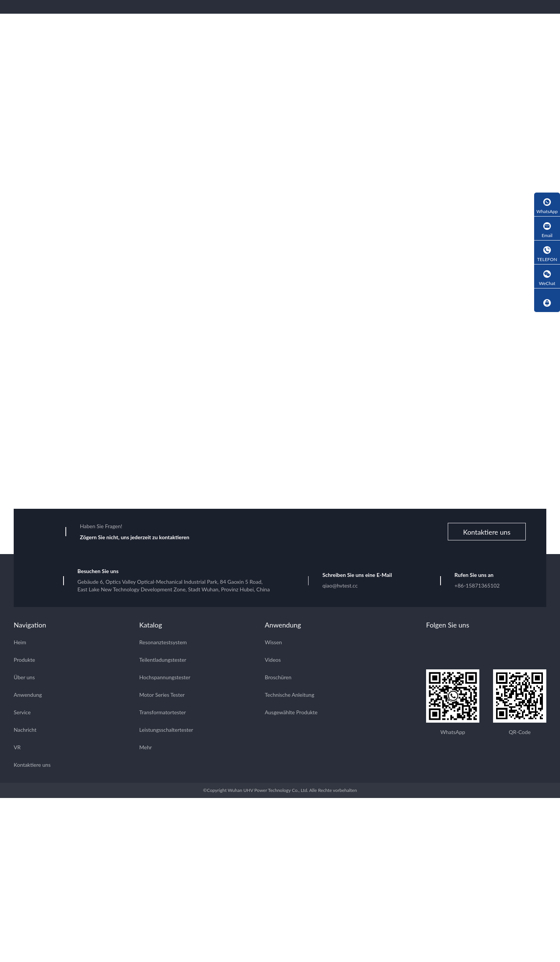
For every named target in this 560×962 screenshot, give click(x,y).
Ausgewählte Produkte (291, 713)
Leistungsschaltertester (166, 731)
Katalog (151, 626)
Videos (273, 661)
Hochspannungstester (165, 678)
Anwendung (28, 696)
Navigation (30, 626)
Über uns (24, 678)
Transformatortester (163, 713)
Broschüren (278, 678)
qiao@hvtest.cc (340, 587)
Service (22, 713)
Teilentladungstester (163, 661)
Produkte (24, 661)
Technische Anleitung (290, 696)
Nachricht (25, 731)
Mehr (146, 748)
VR (17, 748)
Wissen (273, 643)
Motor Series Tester (162, 696)
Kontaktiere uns (487, 533)
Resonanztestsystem (163, 643)
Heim (20, 643)
